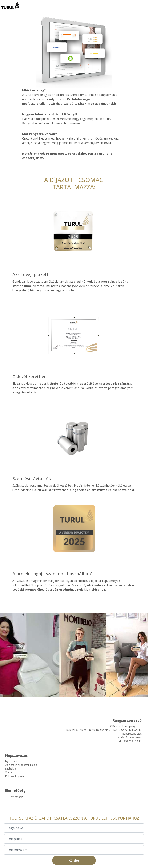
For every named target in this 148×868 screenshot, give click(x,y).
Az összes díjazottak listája (21, 765)
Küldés (74, 860)
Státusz (9, 772)
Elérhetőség (16, 797)
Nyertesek (11, 761)
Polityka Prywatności (17, 776)
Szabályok (11, 769)
